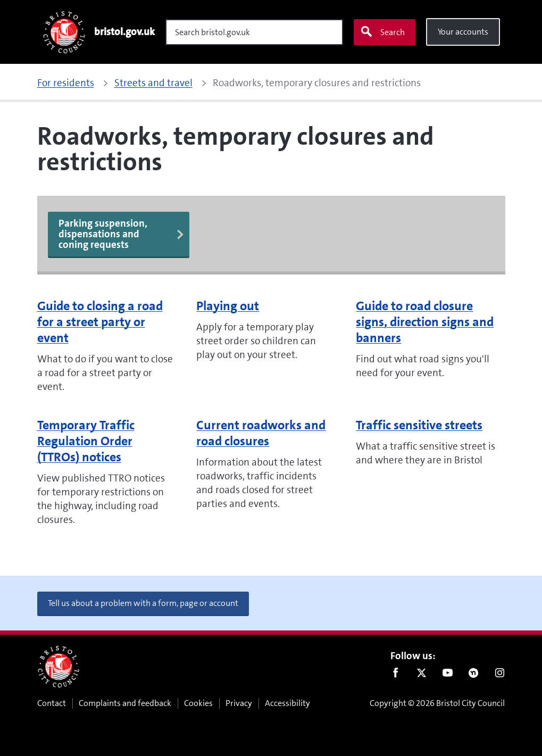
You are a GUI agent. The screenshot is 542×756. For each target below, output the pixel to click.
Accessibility (287, 703)
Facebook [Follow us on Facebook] (395, 675)
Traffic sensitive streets (419, 425)
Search (382, 32)
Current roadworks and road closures (261, 433)
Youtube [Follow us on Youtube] (448, 675)
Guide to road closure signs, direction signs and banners (425, 322)
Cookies (198, 703)
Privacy (239, 703)
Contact (52, 703)
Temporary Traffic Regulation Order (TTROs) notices (86, 441)
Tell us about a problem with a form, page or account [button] (143, 603)
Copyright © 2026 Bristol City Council (437, 703)
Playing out (228, 306)
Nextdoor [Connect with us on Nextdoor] (474, 675)
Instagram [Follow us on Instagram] (500, 675)
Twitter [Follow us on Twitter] (422, 675)
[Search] (254, 32)
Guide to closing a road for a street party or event (100, 322)
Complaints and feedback (125, 703)
